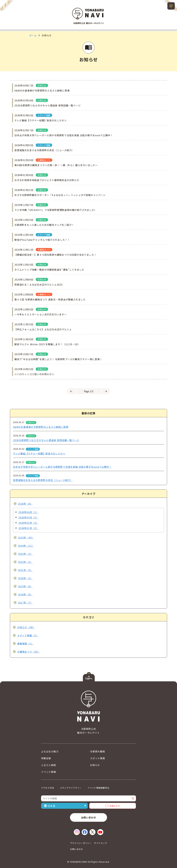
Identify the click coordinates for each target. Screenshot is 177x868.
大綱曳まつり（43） (29, 652)
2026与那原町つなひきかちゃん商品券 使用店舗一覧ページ (46, 440)
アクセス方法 (48, 788)
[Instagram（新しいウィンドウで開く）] (77, 832)
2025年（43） (26, 538)
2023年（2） (25, 554)
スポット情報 (97, 758)
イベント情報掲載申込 (98, 788)
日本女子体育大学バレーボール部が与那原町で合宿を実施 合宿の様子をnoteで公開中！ (62, 467)
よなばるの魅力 (50, 751)
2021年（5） (25, 570)
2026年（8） (25, 504)
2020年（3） (25, 578)
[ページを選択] (88, 391)
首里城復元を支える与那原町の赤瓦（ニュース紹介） (43, 480)
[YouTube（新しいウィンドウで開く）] (100, 832)
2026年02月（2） (28, 523)
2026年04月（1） (28, 512)
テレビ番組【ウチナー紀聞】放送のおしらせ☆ (39, 453)
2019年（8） (25, 586)
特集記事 (46, 758)
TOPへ (89, 679)
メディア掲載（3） (28, 635)
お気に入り (115, 806)
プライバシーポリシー (81, 843)
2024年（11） (26, 546)
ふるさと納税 (49, 765)
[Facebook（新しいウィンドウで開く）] (85, 832)
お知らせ (95, 765)
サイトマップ (101, 843)
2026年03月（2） (28, 517)
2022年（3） (25, 562)
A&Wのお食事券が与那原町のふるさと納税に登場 (41, 427)
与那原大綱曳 (97, 751)
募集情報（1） (25, 643)
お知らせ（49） (26, 627)
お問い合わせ (89, 817)
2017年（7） (25, 603)
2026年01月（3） (28, 528)
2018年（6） (25, 594)
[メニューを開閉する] (171, 6)
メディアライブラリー (71, 788)
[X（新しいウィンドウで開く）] (93, 832)
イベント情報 (49, 772)
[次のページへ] (106, 391)
